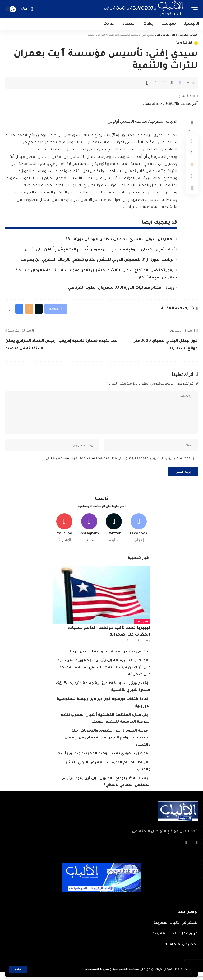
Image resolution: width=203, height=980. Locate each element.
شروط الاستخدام (92, 970)
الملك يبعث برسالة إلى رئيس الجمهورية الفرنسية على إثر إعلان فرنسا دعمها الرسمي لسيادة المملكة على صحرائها (104, 675)
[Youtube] (64, 535)
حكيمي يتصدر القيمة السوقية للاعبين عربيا (109, 660)
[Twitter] (114, 535)
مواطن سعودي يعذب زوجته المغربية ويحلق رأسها (102, 762)
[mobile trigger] (193, 9)
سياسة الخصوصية (124, 970)
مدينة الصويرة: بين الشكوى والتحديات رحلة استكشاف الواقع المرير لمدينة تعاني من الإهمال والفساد (107, 746)
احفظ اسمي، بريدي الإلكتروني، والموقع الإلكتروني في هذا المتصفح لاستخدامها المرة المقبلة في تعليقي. (118, 464)
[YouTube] (186, 851)
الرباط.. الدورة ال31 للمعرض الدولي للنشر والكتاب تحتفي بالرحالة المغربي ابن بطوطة (98, 260)
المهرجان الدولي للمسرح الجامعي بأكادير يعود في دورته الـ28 (120, 240)
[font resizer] (25, 9)
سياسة (142, 630)
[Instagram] (89, 535)
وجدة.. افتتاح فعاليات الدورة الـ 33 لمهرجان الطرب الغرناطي (121, 288)
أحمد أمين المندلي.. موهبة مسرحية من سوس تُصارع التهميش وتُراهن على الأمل (100, 250)
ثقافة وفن (184, 43)
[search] (32, 9)
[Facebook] (139, 535)
